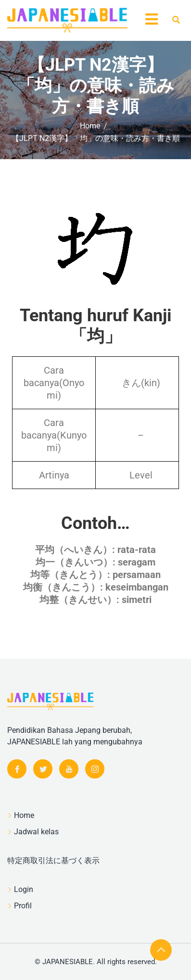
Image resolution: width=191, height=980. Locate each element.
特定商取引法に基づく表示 (53, 861)
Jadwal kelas (36, 832)
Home (24, 815)
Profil (23, 906)
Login (24, 889)
